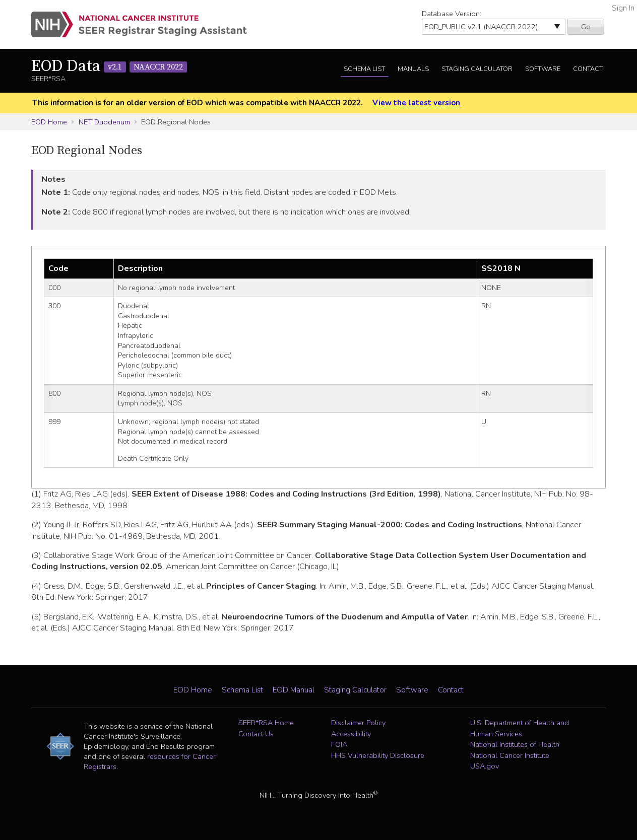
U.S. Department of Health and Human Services (520, 728)
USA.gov (485, 766)
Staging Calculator (477, 69)
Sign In (623, 8)
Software (543, 69)
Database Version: (452, 14)
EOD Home (49, 122)
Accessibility (351, 734)
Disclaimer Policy (358, 723)
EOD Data (109, 66)
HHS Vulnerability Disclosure (378, 755)
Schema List (364, 69)
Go (586, 27)
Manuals (413, 69)
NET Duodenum (104, 122)
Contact (588, 69)
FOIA (339, 744)
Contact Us (256, 734)
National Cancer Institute (510, 755)
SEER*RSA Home (266, 723)
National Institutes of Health (515, 744)
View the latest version (416, 103)
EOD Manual (294, 690)
